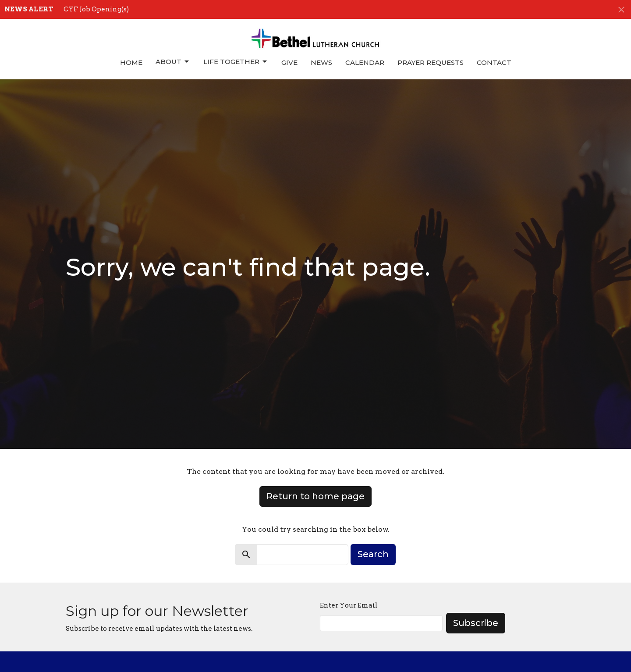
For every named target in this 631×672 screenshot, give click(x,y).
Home (131, 62)
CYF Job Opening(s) (96, 9)
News (321, 62)
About (173, 62)
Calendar (365, 62)
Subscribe (476, 623)
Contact (494, 62)
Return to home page (315, 496)
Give (289, 62)
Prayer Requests (431, 62)
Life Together (236, 62)
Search (373, 554)
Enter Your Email (349, 605)
